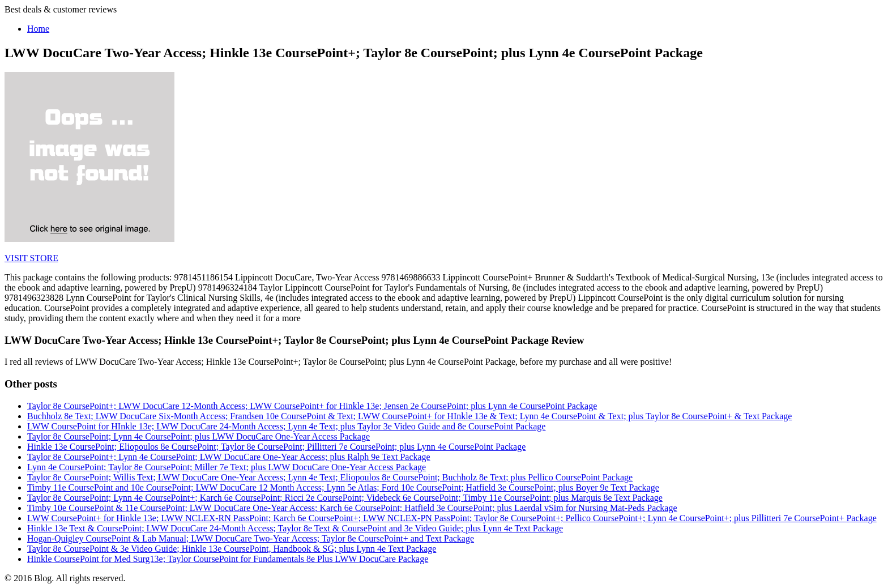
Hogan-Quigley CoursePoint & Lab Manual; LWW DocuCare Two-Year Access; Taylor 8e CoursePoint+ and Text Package (251, 538)
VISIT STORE (31, 258)
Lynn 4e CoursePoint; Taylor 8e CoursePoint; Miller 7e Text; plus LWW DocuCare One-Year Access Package (227, 467)
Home (38, 29)
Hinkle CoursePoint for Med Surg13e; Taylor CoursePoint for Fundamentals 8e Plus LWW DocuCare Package (228, 559)
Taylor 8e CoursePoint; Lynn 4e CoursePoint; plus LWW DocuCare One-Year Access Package (198, 436)
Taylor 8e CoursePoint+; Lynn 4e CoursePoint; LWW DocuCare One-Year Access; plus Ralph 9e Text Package (229, 457)
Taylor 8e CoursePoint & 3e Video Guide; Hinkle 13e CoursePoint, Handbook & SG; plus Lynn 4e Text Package (232, 549)
